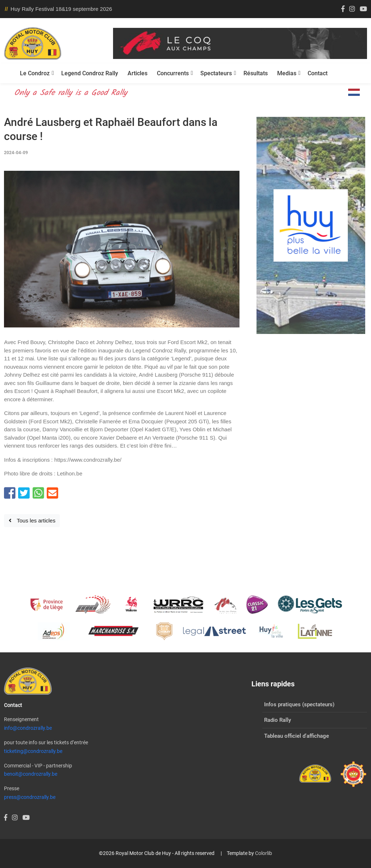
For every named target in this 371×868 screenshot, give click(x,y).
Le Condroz (35, 73)
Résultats (256, 73)
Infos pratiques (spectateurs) (299, 704)
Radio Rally (278, 720)
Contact (318, 73)
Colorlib (264, 853)
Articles (137, 73)
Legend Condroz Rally (90, 73)
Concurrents (173, 73)
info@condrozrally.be (28, 728)
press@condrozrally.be (30, 797)
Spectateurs (216, 73)
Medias (287, 73)
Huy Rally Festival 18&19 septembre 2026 (61, 9)
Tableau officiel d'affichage (297, 736)
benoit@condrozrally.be (31, 774)
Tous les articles (32, 520)
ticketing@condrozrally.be (33, 751)
